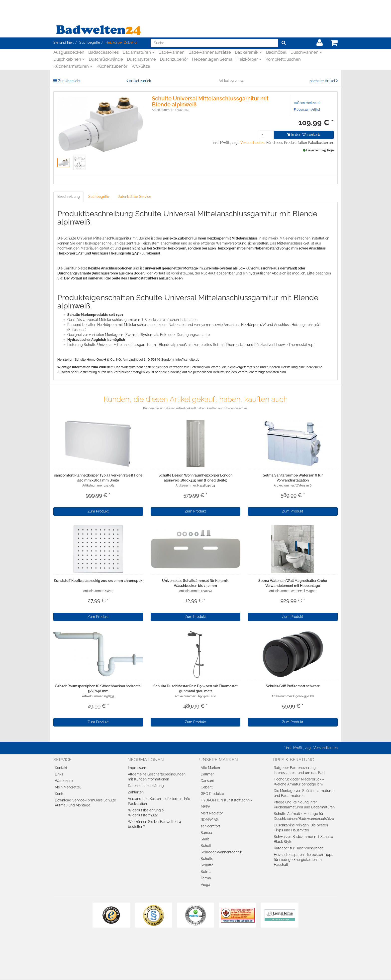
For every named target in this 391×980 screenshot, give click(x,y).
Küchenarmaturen (73, 66)
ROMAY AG (210, 820)
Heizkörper (249, 59)
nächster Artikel (323, 81)
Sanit (205, 839)
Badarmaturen (139, 52)
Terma (206, 878)
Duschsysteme (141, 59)
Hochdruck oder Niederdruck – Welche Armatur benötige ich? (299, 782)
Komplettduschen (283, 59)
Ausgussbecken (69, 52)
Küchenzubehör (112, 66)
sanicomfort (210, 826)
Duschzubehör (174, 59)
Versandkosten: (253, 143)
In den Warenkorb (304, 135)
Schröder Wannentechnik (221, 852)
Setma (206, 872)
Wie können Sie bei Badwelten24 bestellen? (155, 824)
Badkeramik (248, 52)
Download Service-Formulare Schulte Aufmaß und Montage (85, 803)
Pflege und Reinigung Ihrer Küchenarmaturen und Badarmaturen (304, 805)
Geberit (207, 787)
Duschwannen (306, 52)
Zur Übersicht (69, 81)
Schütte (207, 865)
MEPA (205, 807)
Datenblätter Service (134, 197)
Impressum (137, 768)
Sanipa (206, 833)
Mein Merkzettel (68, 787)
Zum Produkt (98, 511)
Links (59, 774)
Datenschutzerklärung (146, 786)
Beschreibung (69, 197)
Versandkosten (326, 748)
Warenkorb (64, 781)
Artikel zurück (140, 81)
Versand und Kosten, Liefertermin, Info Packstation (159, 801)
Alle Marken (210, 768)
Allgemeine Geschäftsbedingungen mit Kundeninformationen (157, 777)
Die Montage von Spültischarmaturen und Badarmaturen (304, 793)
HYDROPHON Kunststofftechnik (226, 800)
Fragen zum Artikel (307, 110)
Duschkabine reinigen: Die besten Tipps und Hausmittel (301, 828)
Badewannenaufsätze (210, 52)
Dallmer (207, 774)
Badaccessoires (103, 52)
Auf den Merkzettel (307, 103)
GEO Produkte (212, 794)
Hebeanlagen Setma (212, 59)
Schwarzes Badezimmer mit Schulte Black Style (303, 839)
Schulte (207, 859)
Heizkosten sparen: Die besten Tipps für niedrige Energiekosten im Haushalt (303, 860)
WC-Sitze (141, 66)
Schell (206, 846)
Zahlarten (136, 792)
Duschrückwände (106, 59)
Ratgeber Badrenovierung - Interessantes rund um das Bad (299, 770)
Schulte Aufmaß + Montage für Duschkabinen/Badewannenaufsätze (304, 816)
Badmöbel (276, 52)
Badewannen (172, 52)
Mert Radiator (212, 813)
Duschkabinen (69, 59)
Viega (205, 885)
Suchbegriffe (99, 197)
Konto (60, 794)
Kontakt (61, 768)
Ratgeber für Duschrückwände (299, 848)
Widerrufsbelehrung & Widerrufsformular (146, 813)
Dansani (207, 781)
